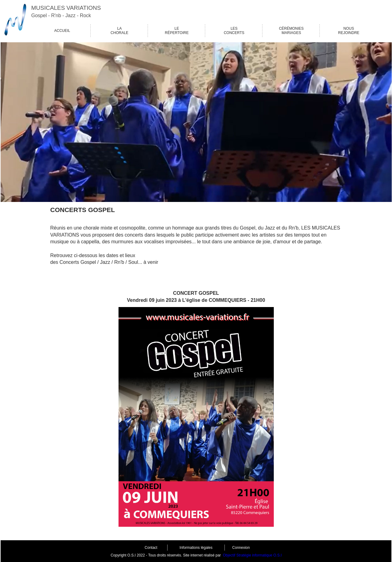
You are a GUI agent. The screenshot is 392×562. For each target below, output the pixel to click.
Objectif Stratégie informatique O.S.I (252, 555)
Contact (151, 548)
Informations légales (196, 548)
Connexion (241, 548)
